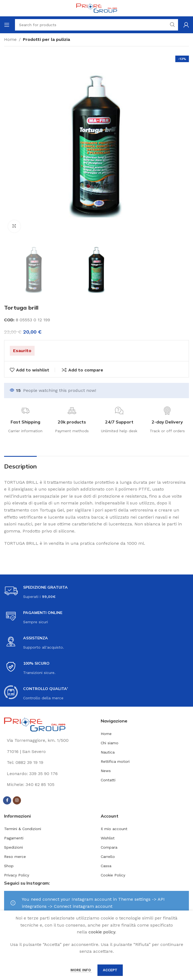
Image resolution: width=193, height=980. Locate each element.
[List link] (48, 763)
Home (10, 39)
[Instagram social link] (17, 800)
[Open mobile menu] (7, 25)
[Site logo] (97, 8)
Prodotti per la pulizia (46, 39)
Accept (110, 970)
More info (81, 970)
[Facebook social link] (7, 800)
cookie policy (102, 932)
